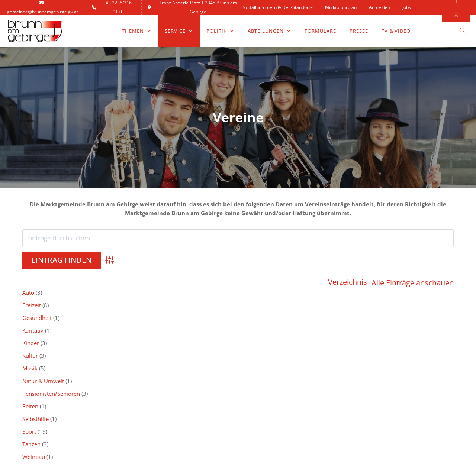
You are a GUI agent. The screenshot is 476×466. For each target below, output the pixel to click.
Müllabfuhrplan (341, 7)
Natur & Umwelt (216, 282)
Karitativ (292, 269)
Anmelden (379, 7)
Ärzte (29, 374)
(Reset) (445, 315)
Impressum (149, 409)
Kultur (30, 282)
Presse (359, 31)
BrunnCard (261, 374)
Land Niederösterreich (275, 391)
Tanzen (204, 295)
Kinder (376, 269)
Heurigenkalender (269, 383)
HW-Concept (327, 451)
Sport (115, 295)
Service (179, 31)
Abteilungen (269, 31)
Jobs (407, 7)
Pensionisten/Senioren (310, 282)
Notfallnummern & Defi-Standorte (278, 7)
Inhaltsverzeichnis (157, 365)
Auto (28, 269)
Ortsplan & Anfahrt (158, 391)
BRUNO (256, 365)
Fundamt (258, 400)
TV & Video (396, 31)
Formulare (320, 31)
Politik (220, 31)
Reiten (375, 282)
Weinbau (292, 295)
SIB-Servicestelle (380, 365)
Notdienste (36, 383)
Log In (30, 400)
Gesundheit (210, 269)
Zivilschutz (381, 295)
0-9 (149, 315)
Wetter (31, 391)
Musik (116, 282)
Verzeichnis (348, 260)
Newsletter (148, 374)
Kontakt (256, 22)
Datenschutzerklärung (162, 400)
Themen (137, 31)
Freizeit (118, 269)
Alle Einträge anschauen (413, 260)
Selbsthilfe (36, 295)
